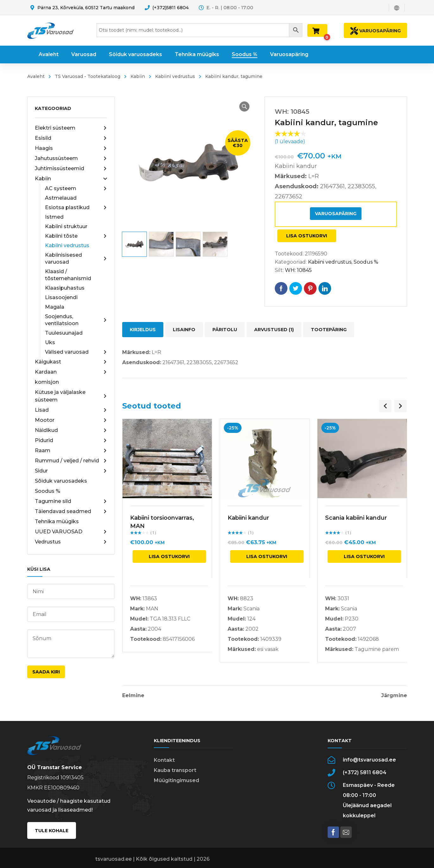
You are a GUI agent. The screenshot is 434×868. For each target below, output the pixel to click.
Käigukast (71, 362)
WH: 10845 (298, 270)
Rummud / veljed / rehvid (71, 461)
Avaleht (36, 76)
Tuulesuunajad (64, 333)
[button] (244, 106)
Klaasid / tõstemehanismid (68, 275)
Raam (71, 451)
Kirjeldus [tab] (143, 330)
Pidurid (71, 440)
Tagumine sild (71, 501)
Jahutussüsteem (71, 158)
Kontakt (164, 760)
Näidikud (71, 430)
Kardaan (71, 372)
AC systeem (76, 189)
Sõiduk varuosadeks (61, 481)
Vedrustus (71, 542)
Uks (50, 342)
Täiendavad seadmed (71, 511)
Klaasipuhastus (65, 288)
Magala (55, 307)
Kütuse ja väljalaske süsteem (71, 396)
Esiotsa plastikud (76, 208)
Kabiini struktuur (66, 226)
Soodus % (47, 491)
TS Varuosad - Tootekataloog (88, 76)
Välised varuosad (76, 352)
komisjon (47, 382)
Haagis (71, 148)
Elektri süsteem (71, 128)
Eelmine (133, 696)
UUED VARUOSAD (71, 532)
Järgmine (394, 696)
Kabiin (138, 76)
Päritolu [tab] (225, 330)
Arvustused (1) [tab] (274, 330)
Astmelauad (61, 198)
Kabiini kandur (248, 518)
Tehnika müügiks (57, 521)
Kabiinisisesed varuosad (76, 258)
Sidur (71, 471)
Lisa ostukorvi (307, 236)
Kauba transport (175, 770)
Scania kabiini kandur (356, 518)
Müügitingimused (176, 780)
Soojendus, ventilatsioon (76, 320)
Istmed (54, 217)
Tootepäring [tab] (329, 330)
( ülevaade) (290, 141)
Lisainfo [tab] (184, 330)
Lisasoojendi (61, 297)
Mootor (71, 420)
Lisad (71, 410)
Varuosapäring (336, 214)
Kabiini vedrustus (175, 76)
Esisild (71, 138)
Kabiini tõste (76, 236)
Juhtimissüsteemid (71, 169)
